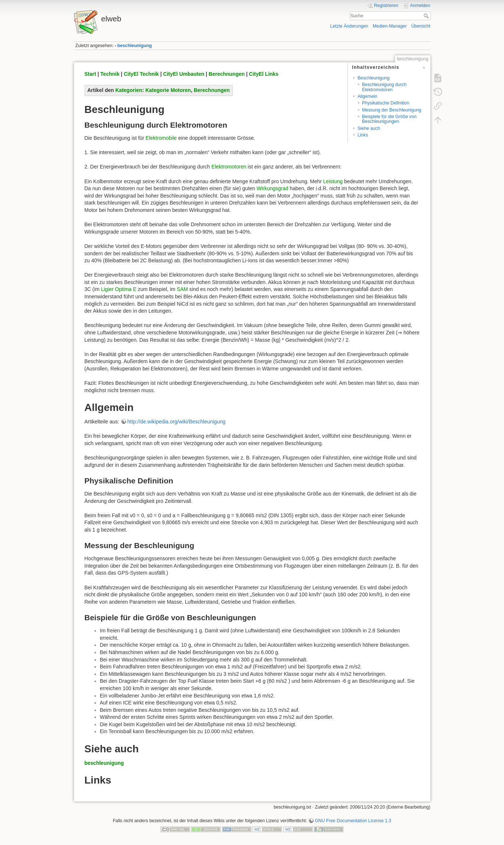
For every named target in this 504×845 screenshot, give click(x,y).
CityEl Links (264, 74)
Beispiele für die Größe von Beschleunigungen (389, 119)
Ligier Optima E (119, 289)
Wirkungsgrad (272, 188)
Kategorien (129, 90)
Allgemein (367, 96)
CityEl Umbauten (184, 74)
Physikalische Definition (386, 103)
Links (363, 135)
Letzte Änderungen (349, 26)
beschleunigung (135, 46)
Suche (427, 16)
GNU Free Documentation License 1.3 (353, 821)
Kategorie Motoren (168, 90)
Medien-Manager (390, 26)
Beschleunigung (373, 78)
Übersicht (421, 26)
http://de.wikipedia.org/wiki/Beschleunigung (176, 422)
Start (90, 74)
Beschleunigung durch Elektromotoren (384, 87)
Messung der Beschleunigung (392, 110)
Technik (110, 74)
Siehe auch (369, 128)
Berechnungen (227, 74)
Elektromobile (161, 138)
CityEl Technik (141, 74)
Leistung (333, 181)
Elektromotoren (229, 167)
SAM (182, 289)
